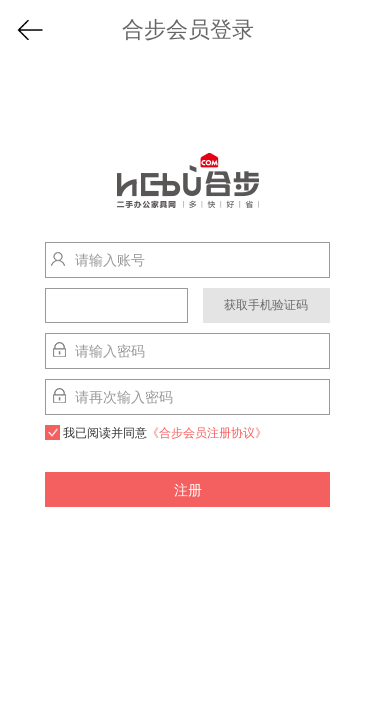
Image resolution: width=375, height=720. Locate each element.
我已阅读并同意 (156, 432)
